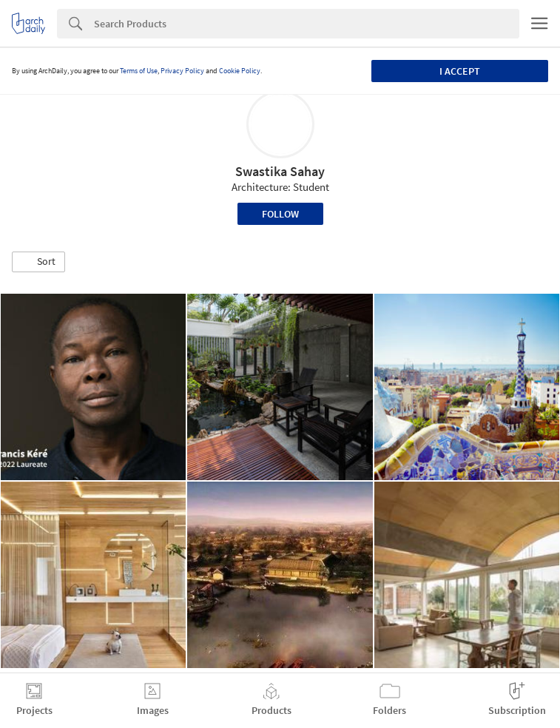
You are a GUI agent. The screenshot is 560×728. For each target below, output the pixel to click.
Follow (280, 214)
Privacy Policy (182, 71)
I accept (460, 71)
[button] (38, 262)
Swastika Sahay (280, 171)
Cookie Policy (240, 71)
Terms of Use (139, 71)
